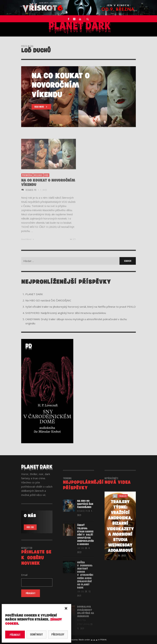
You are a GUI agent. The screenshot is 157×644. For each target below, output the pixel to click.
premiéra (27, 179)
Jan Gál (81, 553)
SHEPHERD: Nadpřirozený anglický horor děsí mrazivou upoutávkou (66, 313)
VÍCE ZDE (30, 527)
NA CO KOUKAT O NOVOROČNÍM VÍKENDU (48, 187)
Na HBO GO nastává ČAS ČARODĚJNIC (48, 300)
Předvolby (58, 634)
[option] (78, 97)
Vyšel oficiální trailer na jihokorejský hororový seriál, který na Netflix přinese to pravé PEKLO (80, 307)
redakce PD (31, 194)
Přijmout (15, 635)
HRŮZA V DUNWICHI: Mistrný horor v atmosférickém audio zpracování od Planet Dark (85, 580)
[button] (66, 608)
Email (24, 575)
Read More (28, 243)
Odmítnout (36, 634)
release (38, 179)
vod (46, 179)
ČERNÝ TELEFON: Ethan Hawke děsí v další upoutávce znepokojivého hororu (85, 539)
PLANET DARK (34, 294)
